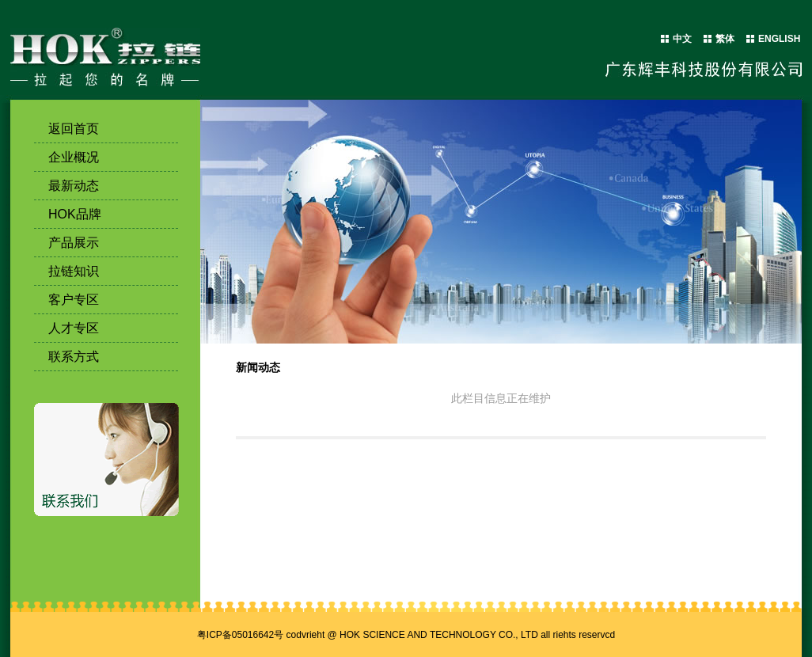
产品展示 (74, 243)
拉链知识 (74, 271)
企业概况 (74, 157)
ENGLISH (779, 39)
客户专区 (74, 300)
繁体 (725, 39)
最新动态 (74, 186)
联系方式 (74, 357)
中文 (682, 39)
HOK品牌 (75, 214)
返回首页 (74, 129)
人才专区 (74, 328)
